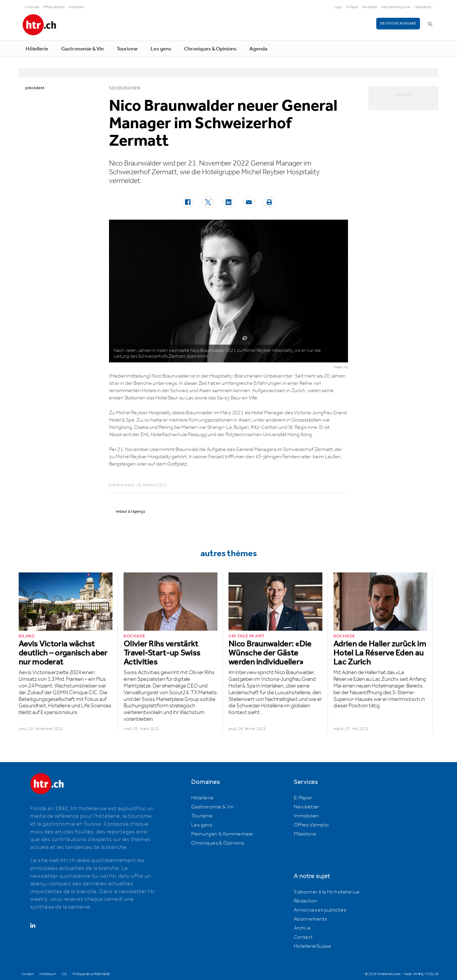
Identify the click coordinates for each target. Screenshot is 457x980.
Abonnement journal (396, 7)
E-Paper (352, 7)
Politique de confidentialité (91, 974)
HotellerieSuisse (312, 946)
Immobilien (76, 7)
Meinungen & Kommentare (222, 834)
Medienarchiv (423, 7)
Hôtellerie (37, 49)
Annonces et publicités (320, 910)
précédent (35, 88)
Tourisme (127, 49)
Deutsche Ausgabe (398, 23)
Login (338, 7)
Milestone (305, 834)
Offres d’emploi (311, 825)
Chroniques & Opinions (210, 49)
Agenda (258, 49)
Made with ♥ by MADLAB (421, 974)
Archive (302, 928)
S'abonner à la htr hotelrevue (327, 892)
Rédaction (306, 901)
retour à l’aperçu (130, 512)
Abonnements (310, 919)
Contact (303, 937)
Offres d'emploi (54, 7)
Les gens (161, 49)
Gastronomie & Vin (82, 49)
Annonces (32, 7)
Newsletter (370, 7)
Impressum (48, 974)
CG (64, 974)
